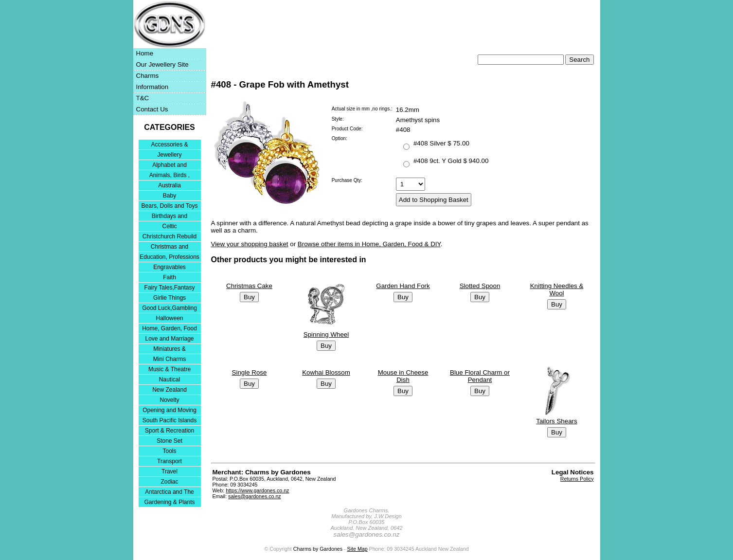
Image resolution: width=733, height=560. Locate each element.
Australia (170, 185)
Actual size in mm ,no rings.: (362, 109)
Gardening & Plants (169, 502)
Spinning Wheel (326, 334)
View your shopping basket (250, 244)
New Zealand (170, 390)
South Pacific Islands (170, 420)
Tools (169, 451)
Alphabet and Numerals (170, 166)
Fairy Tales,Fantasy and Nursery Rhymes (170, 288)
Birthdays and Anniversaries (170, 217)
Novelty (169, 400)
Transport (170, 461)
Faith (170, 277)
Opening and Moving (170, 410)
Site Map (358, 549)
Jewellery (169, 155)
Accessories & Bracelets (169, 145)
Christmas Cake (249, 286)
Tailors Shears (556, 421)
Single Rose (250, 372)
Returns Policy (577, 479)
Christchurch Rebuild (170, 236)
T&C (143, 98)
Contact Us (152, 109)
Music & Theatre (170, 369)
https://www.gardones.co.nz (257, 490)
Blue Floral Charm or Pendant (480, 376)
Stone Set (170, 441)
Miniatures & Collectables (170, 350)
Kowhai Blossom (326, 372)
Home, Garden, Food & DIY (170, 329)
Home (145, 53)
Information (152, 87)
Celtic (169, 226)
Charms (148, 76)
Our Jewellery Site (162, 64)
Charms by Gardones (318, 549)
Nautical (170, 379)
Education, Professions (170, 257)
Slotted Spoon (480, 286)
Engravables (170, 267)
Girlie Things (170, 298)
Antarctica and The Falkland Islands (170, 493)
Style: (338, 119)
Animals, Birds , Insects (170, 176)
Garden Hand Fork (403, 286)
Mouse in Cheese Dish (403, 376)
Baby (170, 196)
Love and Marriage (169, 339)
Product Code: (347, 129)
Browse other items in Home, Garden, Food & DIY (369, 244)
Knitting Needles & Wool (557, 289)
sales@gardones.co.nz (255, 496)
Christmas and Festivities (170, 247)
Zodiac (169, 482)
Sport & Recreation (170, 431)
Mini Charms (170, 359)
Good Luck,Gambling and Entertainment (170, 309)
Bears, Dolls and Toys (170, 206)
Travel (170, 471)
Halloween (169, 318)
